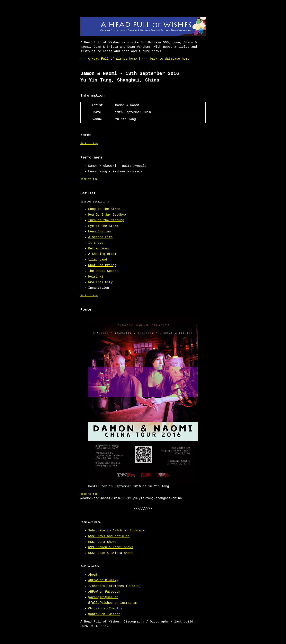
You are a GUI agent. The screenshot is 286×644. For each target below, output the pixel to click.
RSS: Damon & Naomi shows (111, 547)
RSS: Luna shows (102, 542)
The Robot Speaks (103, 271)
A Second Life (100, 237)
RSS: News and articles (109, 536)
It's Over (97, 243)
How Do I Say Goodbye (107, 215)
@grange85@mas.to (103, 597)
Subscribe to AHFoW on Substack (116, 531)
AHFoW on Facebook (104, 592)
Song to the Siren (104, 209)
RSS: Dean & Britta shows (111, 553)
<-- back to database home (166, 59)
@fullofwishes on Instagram (113, 603)
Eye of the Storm (103, 226)
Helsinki (96, 277)
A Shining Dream (102, 254)
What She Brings (102, 265)
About (93, 575)
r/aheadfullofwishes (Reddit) (115, 586)
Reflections (99, 249)
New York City (100, 282)
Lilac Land (98, 260)
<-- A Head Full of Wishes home (109, 59)
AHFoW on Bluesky (103, 580)
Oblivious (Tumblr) (105, 609)
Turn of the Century (106, 220)
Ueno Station (99, 232)
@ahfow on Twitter (104, 614)
